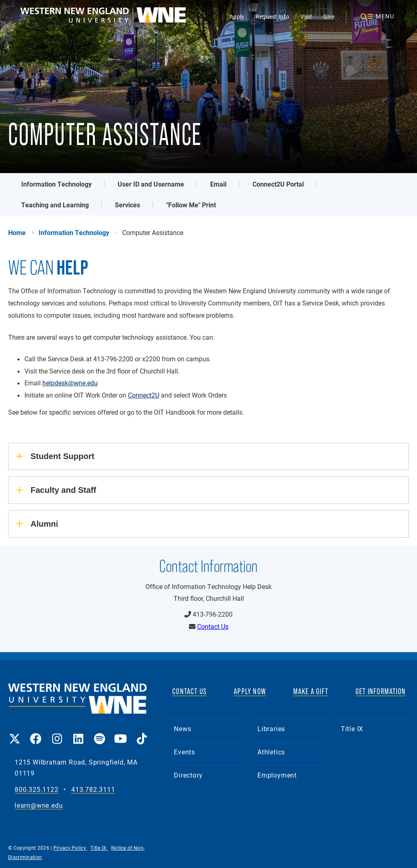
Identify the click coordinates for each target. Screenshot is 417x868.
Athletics (271, 752)
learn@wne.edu (39, 805)
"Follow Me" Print (191, 205)
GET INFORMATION (381, 691)
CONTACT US (189, 691)
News (182, 728)
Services (127, 205)
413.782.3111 (93, 790)
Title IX (352, 728)
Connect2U (144, 395)
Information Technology (56, 184)
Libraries (271, 728)
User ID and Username (151, 184)
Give (329, 16)
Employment (277, 775)
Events (184, 752)
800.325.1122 (37, 790)
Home (17, 233)
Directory (188, 775)
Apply (237, 16)
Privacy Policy (70, 848)
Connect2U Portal (278, 184)
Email (218, 184)
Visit (306, 16)
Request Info (272, 16)
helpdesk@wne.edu (70, 383)
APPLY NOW (250, 691)
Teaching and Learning (55, 205)
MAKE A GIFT (311, 691)
